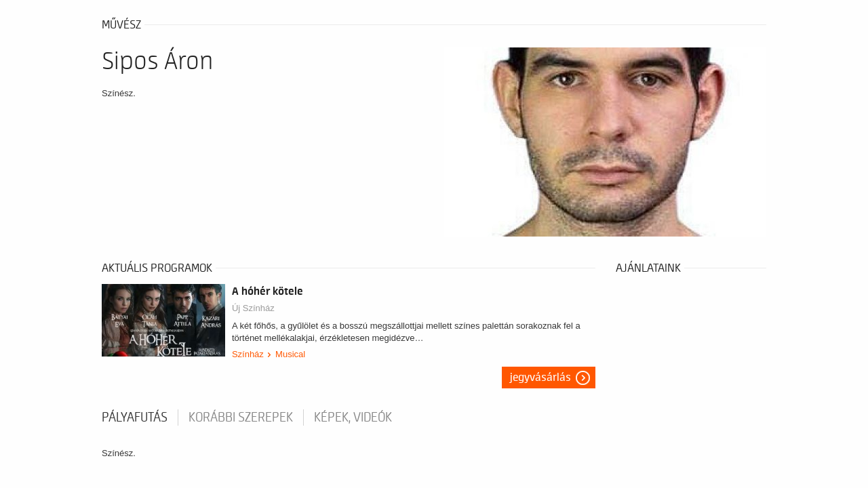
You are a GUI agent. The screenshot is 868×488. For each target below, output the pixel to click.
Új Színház (253, 308)
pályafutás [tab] (135, 418)
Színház (248, 354)
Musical (290, 354)
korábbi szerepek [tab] (241, 418)
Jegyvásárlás (540, 378)
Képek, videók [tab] (353, 418)
